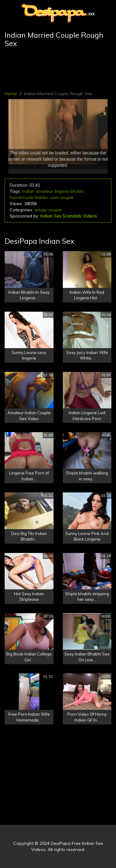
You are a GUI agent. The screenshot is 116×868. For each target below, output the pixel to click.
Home (11, 94)
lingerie (62, 191)
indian (28, 191)
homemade (21, 197)
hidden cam (47, 197)
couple (67, 197)
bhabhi (77, 191)
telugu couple (48, 210)
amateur (44, 191)
